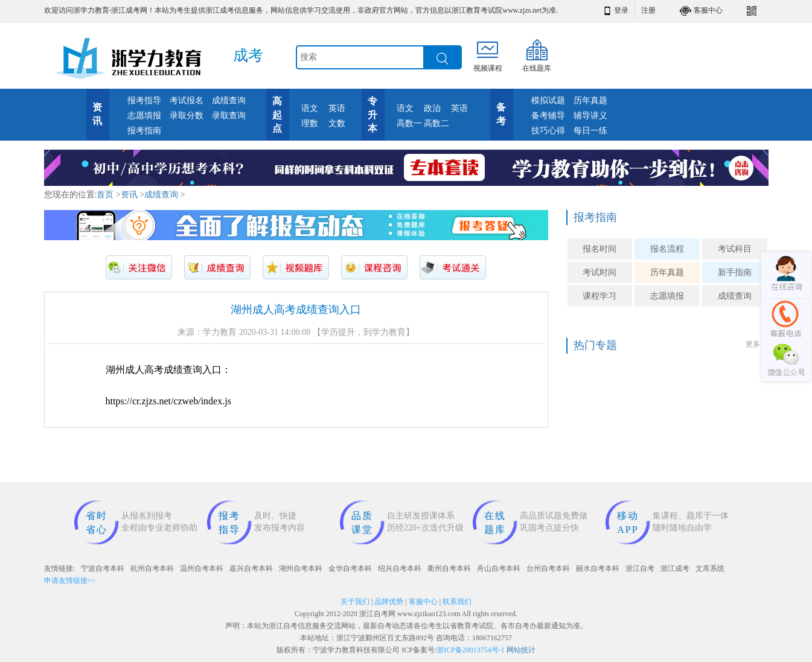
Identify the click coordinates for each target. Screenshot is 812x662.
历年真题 (590, 100)
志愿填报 (144, 116)
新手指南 (735, 272)
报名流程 (667, 249)
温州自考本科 (202, 568)
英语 (337, 108)
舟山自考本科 (499, 568)
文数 (337, 123)
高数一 (409, 123)
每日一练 (590, 131)
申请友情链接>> (70, 581)
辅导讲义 (590, 116)
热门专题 (595, 345)
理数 (310, 123)
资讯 (129, 195)
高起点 (277, 115)
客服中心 (708, 10)
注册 (648, 10)
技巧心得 (548, 131)
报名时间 (599, 249)
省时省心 (97, 523)
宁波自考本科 (103, 568)
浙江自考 (640, 568)
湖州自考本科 (301, 568)
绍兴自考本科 (400, 568)
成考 (248, 55)
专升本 (372, 115)
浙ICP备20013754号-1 (471, 650)
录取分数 (187, 116)
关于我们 (355, 602)
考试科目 (735, 249)
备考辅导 (548, 116)
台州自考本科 (548, 568)
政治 (432, 108)
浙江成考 (675, 568)
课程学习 (599, 296)
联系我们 (457, 602)
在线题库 (495, 523)
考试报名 (187, 100)
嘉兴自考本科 (251, 568)
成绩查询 (229, 100)
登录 (621, 10)
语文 (310, 108)
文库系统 (710, 568)
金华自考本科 (350, 568)
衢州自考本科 (449, 568)
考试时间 (599, 272)
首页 (105, 195)
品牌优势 (389, 602)
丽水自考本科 (598, 568)
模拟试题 (548, 100)
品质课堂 (362, 523)
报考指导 (144, 100)
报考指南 (144, 131)
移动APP (628, 523)
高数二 (436, 123)
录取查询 (229, 116)
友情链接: (59, 568)
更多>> (757, 344)
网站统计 (521, 650)
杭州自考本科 (152, 568)
